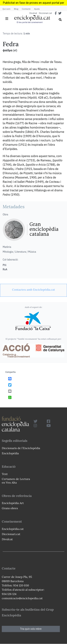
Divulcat (33, 13)
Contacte (26, 9)
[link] (33, 290)
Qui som (6, 9)
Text (5, 474)
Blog (16, 9)
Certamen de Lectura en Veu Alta (16, 481)
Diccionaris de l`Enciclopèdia (21, 448)
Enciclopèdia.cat (13, 529)
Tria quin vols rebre (31, 629)
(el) (15, 50)
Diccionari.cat (45, 13)
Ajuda (37, 9)
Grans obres (10, 508)
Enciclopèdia (10, 453)
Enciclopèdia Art (13, 503)
